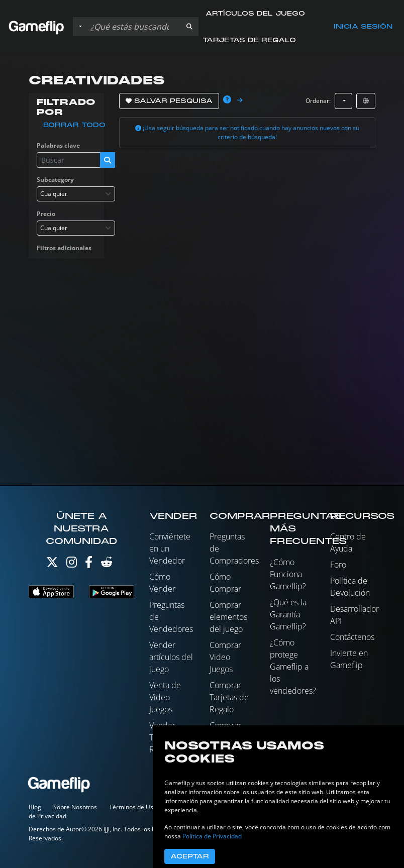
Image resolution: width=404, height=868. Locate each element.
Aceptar (190, 856)
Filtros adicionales (64, 248)
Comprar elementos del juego (228, 617)
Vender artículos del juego (171, 657)
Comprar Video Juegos (225, 657)
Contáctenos (352, 637)
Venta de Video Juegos (165, 697)
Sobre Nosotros (75, 807)
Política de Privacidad (212, 836)
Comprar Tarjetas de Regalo (229, 697)
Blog (35, 807)
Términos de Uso (133, 807)
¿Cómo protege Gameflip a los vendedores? (293, 667)
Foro (338, 565)
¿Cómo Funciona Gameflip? (288, 574)
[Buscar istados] (133, 27)
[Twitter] (52, 564)
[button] (189, 27)
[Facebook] (89, 564)
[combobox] (76, 194)
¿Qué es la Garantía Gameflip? (288, 614)
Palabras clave (58, 145)
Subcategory (55, 180)
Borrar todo (74, 125)
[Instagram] (72, 564)
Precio (46, 214)
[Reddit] (107, 564)
